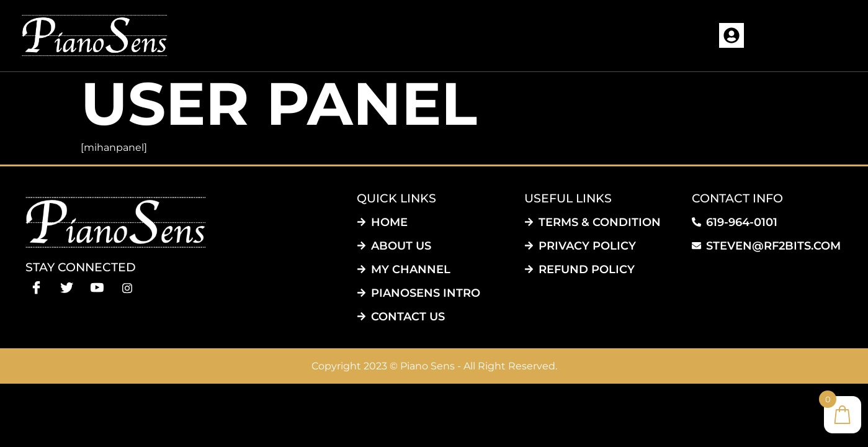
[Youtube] (97, 287)
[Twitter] (67, 287)
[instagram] (128, 287)
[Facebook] (36, 287)
